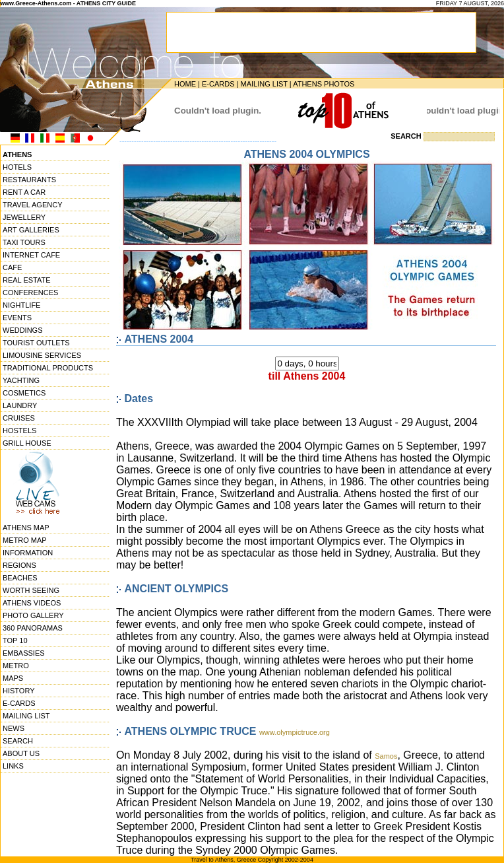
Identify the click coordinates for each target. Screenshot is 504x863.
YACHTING (21, 380)
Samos (386, 756)
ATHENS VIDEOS (32, 603)
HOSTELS (19, 431)
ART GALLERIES (31, 230)
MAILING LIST (264, 84)
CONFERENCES (30, 293)
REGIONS (19, 565)
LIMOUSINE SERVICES (42, 355)
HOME (185, 84)
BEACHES (20, 578)
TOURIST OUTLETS (36, 343)
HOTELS (17, 167)
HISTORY (19, 691)
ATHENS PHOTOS (324, 84)
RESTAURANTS (29, 180)
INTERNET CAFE (31, 255)
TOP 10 (15, 640)
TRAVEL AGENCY (32, 205)
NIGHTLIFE (21, 305)
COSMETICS (24, 393)
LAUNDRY (20, 405)
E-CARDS (218, 84)
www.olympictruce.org (295, 732)
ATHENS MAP (26, 528)
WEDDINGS (23, 330)
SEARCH (18, 741)
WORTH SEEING (31, 590)
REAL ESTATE (27, 280)
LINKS (13, 766)
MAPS (13, 678)
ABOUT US (21, 753)
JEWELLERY (24, 217)
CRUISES (19, 418)
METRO (16, 666)
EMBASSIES (24, 653)
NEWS (14, 728)
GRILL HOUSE (27, 443)
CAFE (12, 267)
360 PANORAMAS (33, 628)
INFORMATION (28, 553)
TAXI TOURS (24, 242)
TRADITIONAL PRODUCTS (48, 368)
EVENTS (17, 318)
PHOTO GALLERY (33, 615)
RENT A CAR (24, 192)
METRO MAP (25, 540)
